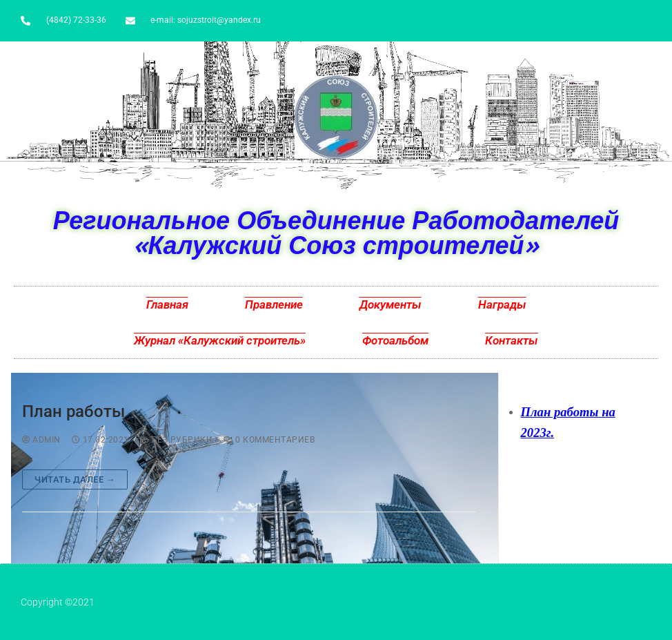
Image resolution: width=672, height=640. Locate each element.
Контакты (512, 340)
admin (41, 440)
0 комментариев (269, 440)
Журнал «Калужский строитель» (220, 340)
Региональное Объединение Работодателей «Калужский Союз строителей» (336, 232)
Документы (391, 304)
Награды (502, 304)
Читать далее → (75, 479)
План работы (73, 411)
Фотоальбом (395, 340)
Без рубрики (177, 440)
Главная (167, 304)
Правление (274, 304)
